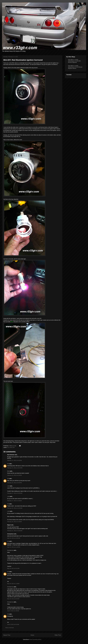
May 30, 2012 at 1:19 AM (13, 584)
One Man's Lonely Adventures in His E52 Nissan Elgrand (74, 61)
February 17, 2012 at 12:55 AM (15, 493)
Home (32, 635)
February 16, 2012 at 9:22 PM (14, 483)
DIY (8, 447)
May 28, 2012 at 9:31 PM (13, 568)
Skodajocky (10, 550)
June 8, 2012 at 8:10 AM (13, 624)
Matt (8, 471)
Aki (8, 464)
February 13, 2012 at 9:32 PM (14, 460)
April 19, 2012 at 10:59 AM (14, 538)
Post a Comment (10, 628)
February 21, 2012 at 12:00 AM (15, 531)
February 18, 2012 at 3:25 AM (14, 522)
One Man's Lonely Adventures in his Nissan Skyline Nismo (75, 67)
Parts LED (12, 447)
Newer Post (7, 635)
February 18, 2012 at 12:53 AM (15, 508)
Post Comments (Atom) (35, 639)
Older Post (58, 635)
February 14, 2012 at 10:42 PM (15, 468)
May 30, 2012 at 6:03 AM (13, 599)
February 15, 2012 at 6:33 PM (14, 475)
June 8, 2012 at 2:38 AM (13, 611)
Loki (8, 486)
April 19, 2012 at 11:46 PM (14, 547)
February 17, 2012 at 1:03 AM (14, 501)
